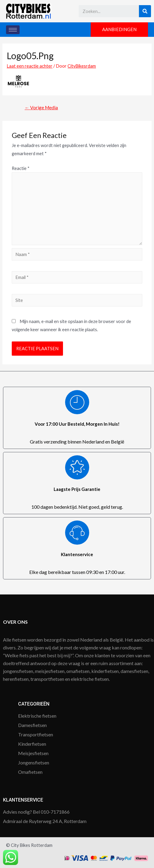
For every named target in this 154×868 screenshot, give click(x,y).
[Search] (145, 11)
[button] (119, 30)
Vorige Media (41, 107)
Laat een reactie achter (30, 66)
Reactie (21, 168)
